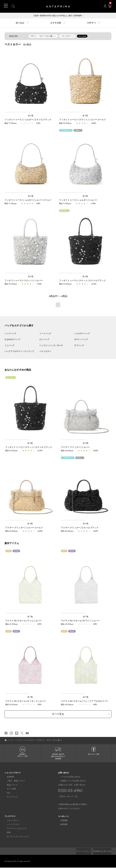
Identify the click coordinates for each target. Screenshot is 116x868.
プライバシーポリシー (78, 852)
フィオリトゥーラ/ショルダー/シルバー (78, 200)
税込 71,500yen (11, 123)
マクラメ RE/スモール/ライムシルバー (24, 621)
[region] (31, 81)
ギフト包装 (9, 789)
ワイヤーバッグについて (14, 829)
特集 (6, 833)
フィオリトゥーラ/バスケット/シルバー (24, 281)
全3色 (31, 116)
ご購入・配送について (14, 781)
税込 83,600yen (67, 451)
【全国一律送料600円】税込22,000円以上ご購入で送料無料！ (58, 16)
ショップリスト (11, 825)
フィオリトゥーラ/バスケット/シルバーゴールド (82, 120)
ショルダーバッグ (82, 334)
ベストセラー (45, 352)
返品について (10, 785)
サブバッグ (79, 346)
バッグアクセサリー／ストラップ (19, 352)
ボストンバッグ (81, 340)
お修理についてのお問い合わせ (71, 781)
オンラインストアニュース (15, 837)
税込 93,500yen (65, 123)
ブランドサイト (11, 821)
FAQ (6, 793)
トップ (10, 740)
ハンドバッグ (10, 334)
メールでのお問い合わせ (68, 777)
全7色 (30, 617)
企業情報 (62, 821)
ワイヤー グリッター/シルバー (75, 447)
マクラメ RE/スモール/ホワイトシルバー (80, 621)
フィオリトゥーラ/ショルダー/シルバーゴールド (28, 200)
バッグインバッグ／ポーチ (51, 346)
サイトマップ (10, 797)
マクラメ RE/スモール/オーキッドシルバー (26, 701)
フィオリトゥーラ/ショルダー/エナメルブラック (28, 120)
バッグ (19, 740)
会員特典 (8, 777)
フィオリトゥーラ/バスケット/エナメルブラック (82, 281)
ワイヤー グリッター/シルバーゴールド (24, 528)
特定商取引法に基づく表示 (101, 852)
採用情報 (62, 825)
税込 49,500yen (12, 624)
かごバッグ (44, 340)
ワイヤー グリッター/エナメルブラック (80, 528)
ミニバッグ (9, 346)
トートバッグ (45, 334)
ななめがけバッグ (12, 340)
